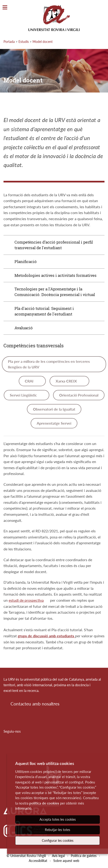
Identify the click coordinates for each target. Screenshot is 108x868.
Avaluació (24, 328)
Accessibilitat (38, 861)
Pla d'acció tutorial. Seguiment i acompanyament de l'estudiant (44, 311)
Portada (9, 42)
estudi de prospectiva (26, 600)
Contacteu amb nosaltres (35, 704)
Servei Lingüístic (24, 395)
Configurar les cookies (58, 840)
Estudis (24, 42)
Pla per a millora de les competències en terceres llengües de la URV (49, 364)
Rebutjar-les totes (58, 830)
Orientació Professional (79, 395)
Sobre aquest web (66, 861)
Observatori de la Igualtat (54, 409)
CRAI (30, 381)
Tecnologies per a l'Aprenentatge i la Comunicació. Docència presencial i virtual (55, 292)
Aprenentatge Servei (54, 423)
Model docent (43, 42)
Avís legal (58, 856)
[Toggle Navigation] (5, 8)
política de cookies (44, 803)
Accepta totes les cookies (58, 819)
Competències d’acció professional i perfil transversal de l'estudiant (54, 245)
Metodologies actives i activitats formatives (56, 275)
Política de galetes (84, 856)
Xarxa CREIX (67, 381)
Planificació (26, 262)
